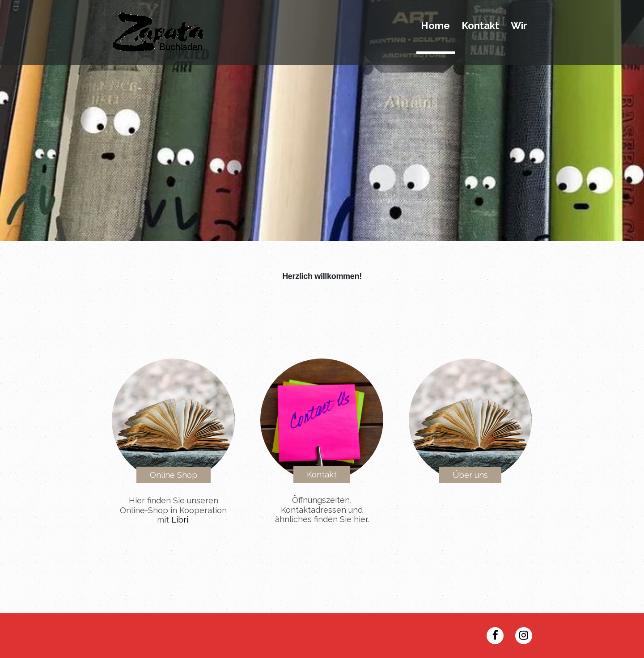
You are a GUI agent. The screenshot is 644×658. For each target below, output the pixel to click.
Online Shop (174, 475)
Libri (180, 520)
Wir (519, 26)
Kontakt (480, 26)
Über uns (470, 475)
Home (435, 26)
